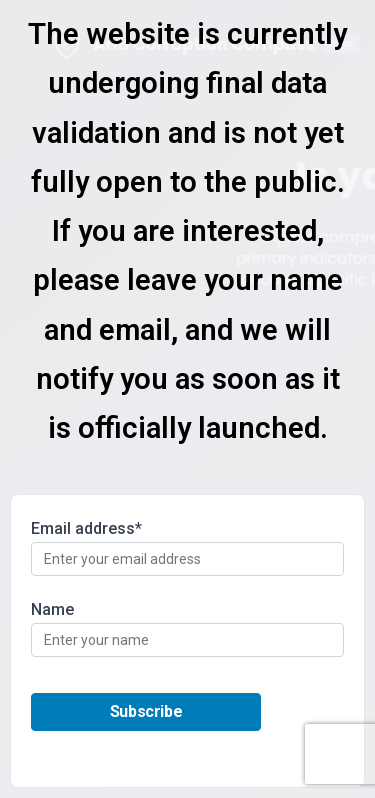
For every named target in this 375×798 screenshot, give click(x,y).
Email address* (187, 547)
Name (187, 628)
